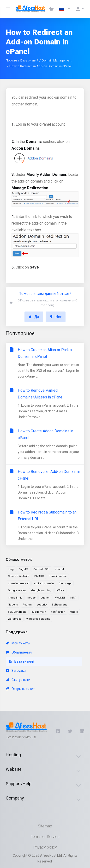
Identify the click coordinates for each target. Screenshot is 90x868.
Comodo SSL (42, 569)
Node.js (13, 605)
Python (27, 605)
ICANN (60, 590)
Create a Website (19, 576)
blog (11, 569)
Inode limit (15, 598)
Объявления (19, 652)
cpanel (59, 569)
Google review (17, 590)
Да (34, 317)
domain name (58, 576)
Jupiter (45, 598)
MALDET (60, 598)
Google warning (41, 590)
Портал (11, 60)
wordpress (15, 619)
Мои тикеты (18, 643)
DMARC (39, 576)
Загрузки (16, 671)
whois (74, 612)
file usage (65, 584)
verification (58, 612)
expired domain (44, 584)
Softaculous (60, 605)
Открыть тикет (20, 689)
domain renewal (18, 584)
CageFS (24, 569)
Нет (56, 317)
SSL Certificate (17, 612)
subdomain (39, 612)
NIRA (73, 598)
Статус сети (18, 680)
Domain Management (57, 60)
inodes (31, 598)
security (42, 605)
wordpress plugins (38, 619)
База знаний (29, 60)
